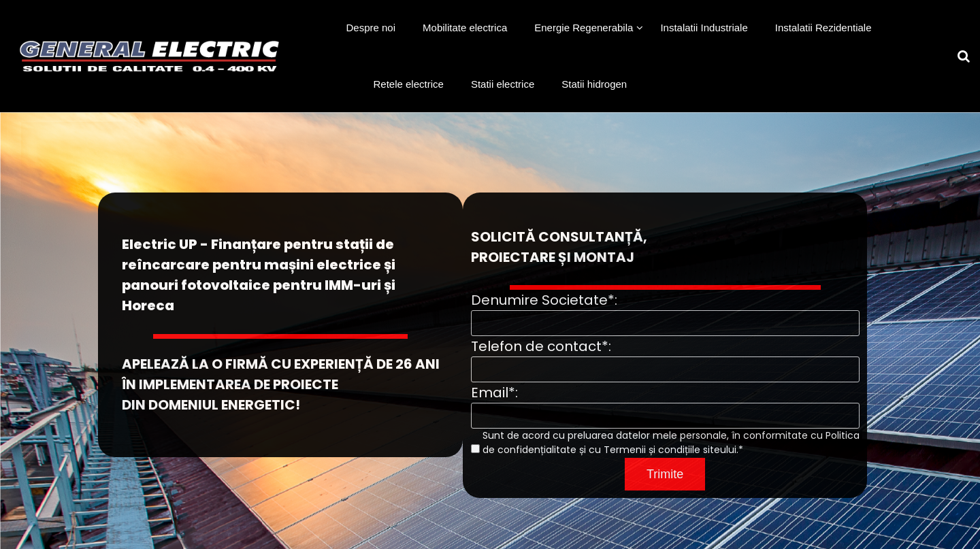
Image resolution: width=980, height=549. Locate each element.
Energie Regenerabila (584, 28)
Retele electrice (409, 84)
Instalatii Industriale (704, 28)
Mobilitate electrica (465, 28)
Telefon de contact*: (541, 346)
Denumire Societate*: (544, 300)
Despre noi (371, 28)
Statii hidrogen (594, 84)
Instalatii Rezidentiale (823, 28)
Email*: (494, 393)
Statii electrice (503, 84)
